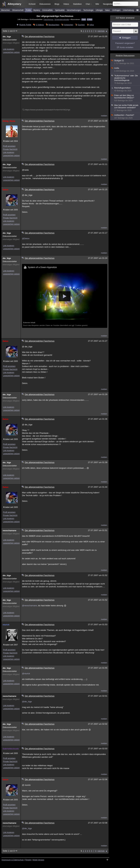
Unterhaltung (128, 10)
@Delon (26, 239)
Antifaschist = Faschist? (125, 117)
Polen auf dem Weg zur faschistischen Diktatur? (125, 98)
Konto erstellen (127, 47)
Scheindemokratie (62, 19)
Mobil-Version (38, 860)
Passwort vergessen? (125, 43)
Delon (6, 190)
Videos (66, 4)
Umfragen (116, 10)
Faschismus (48, 19)
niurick (6, 625)
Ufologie (99, 10)
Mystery (37, 10)
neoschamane (10, 530)
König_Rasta (9, 121)
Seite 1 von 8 (10, 31)
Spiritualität (60, 10)
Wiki (97, 4)
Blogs (57, 4)
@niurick (26, 674)
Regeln (28, 860)
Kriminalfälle (48, 10)
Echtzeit (32, 4)
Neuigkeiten (108, 4)
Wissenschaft (18, 10)
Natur (108, 10)
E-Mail (90, 20)
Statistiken (77, 4)
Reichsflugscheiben (125, 89)
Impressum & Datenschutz (13, 860)
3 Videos (40, 25)
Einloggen (126, 38)
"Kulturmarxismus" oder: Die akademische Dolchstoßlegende (125, 80)
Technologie (88, 10)
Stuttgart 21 (125, 62)
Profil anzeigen (9, 146)
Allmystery (14, 4)
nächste (101, 31)
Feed (84, 20)
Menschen (5, 10)
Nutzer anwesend (125, 18)
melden (104, 116)
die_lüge (7, 37)
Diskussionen (45, 4)
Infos (92, 25)
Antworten (69, 25)
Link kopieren (9, 49)
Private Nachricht (10, 149)
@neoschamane (29, 606)
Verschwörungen (74, 10)
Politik (28, 10)
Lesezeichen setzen (11, 52)
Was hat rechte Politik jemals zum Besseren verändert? (125, 108)
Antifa (125, 70)
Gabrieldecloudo (11, 749)
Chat (89, 4)
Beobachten (54, 25)
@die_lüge (27, 702)
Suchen (81, 25)
